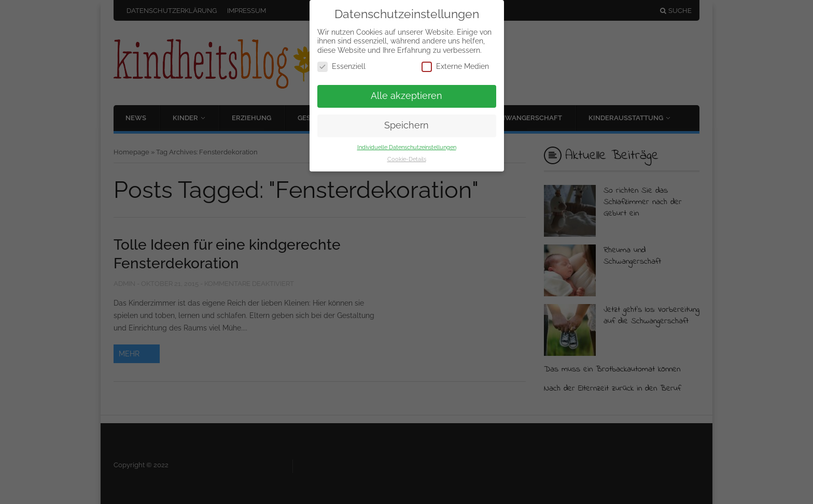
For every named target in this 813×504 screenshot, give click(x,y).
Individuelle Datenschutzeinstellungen (407, 147)
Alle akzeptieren (406, 96)
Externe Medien (455, 67)
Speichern (406, 125)
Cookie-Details (407, 159)
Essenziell (341, 67)
